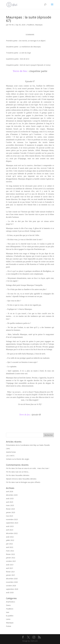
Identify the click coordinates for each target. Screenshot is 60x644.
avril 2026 (10, 491)
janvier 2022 (11, 558)
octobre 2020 (11, 586)
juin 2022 (9, 544)
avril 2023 (10, 530)
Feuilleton (31, 25)
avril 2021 (10, 568)
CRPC (8, 449)
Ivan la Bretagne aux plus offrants (28, 482)
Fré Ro (11, 25)
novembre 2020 (12, 582)
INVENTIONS (11, 452)
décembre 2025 (12, 495)
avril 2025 (10, 502)
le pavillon (10, 616)
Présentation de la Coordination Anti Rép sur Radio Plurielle (28, 445)
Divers (8, 605)
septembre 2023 (12, 523)
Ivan (8, 612)
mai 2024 (9, 516)
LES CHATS (10, 456)
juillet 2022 (10, 540)
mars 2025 (10, 505)
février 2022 (10, 554)
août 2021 (10, 565)
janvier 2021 (11, 575)
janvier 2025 (11, 512)
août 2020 (10, 592)
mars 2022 (10, 551)
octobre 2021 (11, 561)
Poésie (9, 626)
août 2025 (10, 498)
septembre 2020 (12, 589)
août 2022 (10, 537)
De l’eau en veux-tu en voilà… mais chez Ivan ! (32, 468)
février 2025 (10, 509)
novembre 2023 (12, 519)
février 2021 (10, 572)
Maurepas (39, 25)
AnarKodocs (11, 602)
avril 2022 (10, 547)
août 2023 (10, 526)
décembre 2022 (12, 533)
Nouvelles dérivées (22, 475)
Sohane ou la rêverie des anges (18, 459)
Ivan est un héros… (22, 472)
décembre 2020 (12, 579)
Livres (8, 619)
